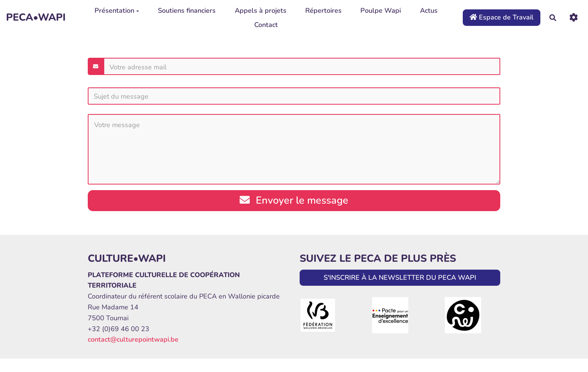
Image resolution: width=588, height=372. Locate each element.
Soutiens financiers (187, 10)
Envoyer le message (294, 200)
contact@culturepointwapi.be (133, 339)
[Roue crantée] (574, 17)
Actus (429, 10)
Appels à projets (261, 10)
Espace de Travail (502, 17)
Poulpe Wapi (381, 10)
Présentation (117, 10)
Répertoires (323, 10)
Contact (266, 25)
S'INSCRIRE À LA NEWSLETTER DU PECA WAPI (400, 277)
